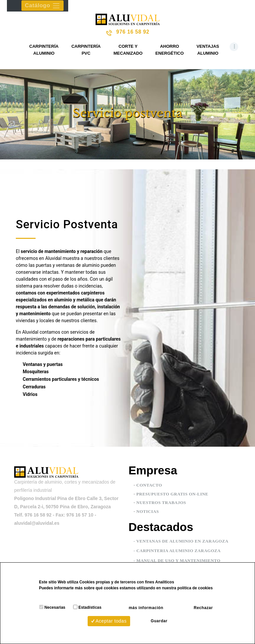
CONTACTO (149, 485)
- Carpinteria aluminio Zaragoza (177, 551)
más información (141, 606)
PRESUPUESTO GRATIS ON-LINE (172, 494)
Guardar (159, 620)
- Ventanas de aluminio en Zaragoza (181, 541)
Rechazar (208, 606)
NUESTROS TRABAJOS (161, 503)
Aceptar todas (104, 620)
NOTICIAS (148, 512)
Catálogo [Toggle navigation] (43, 6)
